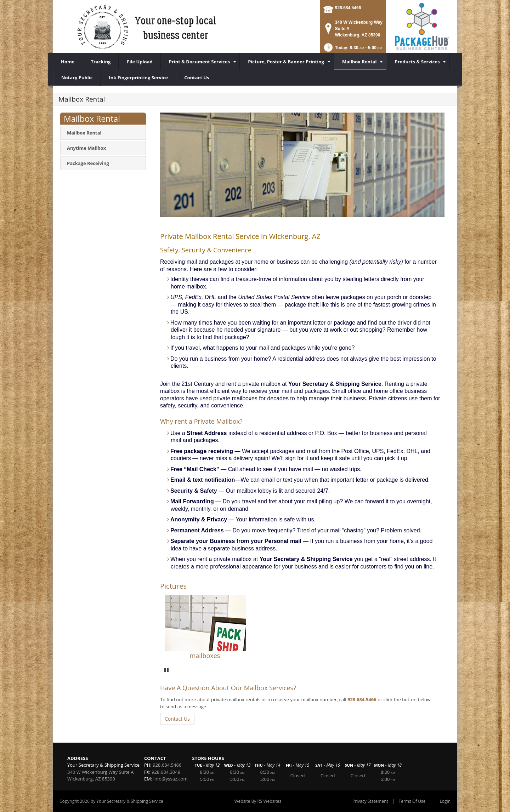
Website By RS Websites (258, 801)
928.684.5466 (348, 8)
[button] (353, 50)
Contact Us (177, 719)
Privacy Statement (370, 801)
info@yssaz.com (171, 779)
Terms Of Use (412, 801)
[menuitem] (200, 62)
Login (445, 801)
